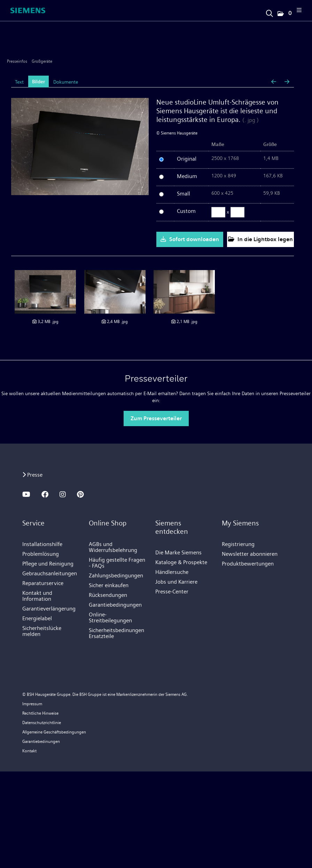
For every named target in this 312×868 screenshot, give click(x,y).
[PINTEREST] (80, 494)
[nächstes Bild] (287, 82)
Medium (187, 176)
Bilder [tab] (38, 82)
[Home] (28, 10)
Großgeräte (42, 61)
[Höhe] (237, 212)
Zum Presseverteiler (156, 418)
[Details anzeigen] (45, 292)
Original (187, 159)
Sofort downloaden (190, 239)
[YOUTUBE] (26, 494)
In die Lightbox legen (260, 239)
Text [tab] (19, 82)
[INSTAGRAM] (63, 494)
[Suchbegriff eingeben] (269, 12)
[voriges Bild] (274, 82)
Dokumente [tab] (66, 82)
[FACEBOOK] (45, 494)
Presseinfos (17, 61)
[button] (284, 14)
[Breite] (218, 212)
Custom (186, 211)
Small (184, 194)
